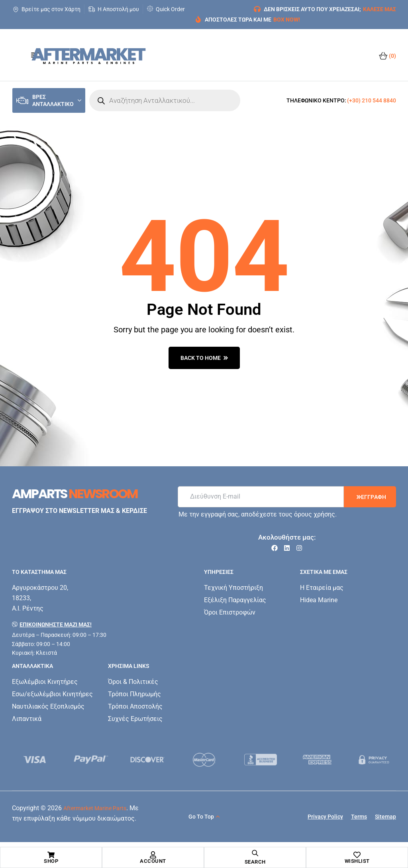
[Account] (153, 855)
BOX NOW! (287, 20)
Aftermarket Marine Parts (95, 808)
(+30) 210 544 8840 (372, 100)
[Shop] (51, 855)
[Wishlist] (357, 855)
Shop (51, 861)
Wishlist (357, 861)
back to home (204, 358)
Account (153, 861)
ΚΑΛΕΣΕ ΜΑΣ (380, 9)
